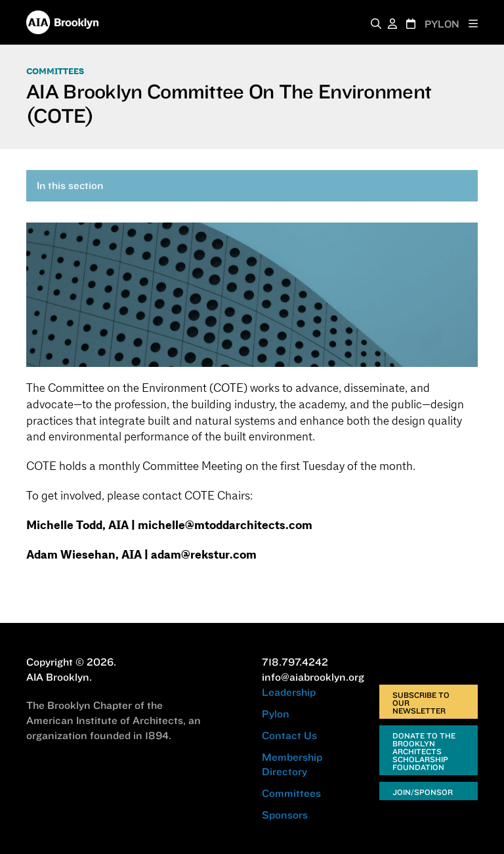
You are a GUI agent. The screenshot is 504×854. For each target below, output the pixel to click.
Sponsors (285, 815)
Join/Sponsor (423, 792)
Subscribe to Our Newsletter (421, 703)
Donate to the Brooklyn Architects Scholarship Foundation (424, 751)
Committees (55, 72)
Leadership (289, 692)
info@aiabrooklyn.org (313, 677)
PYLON (442, 24)
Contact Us (289, 735)
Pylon (276, 714)
